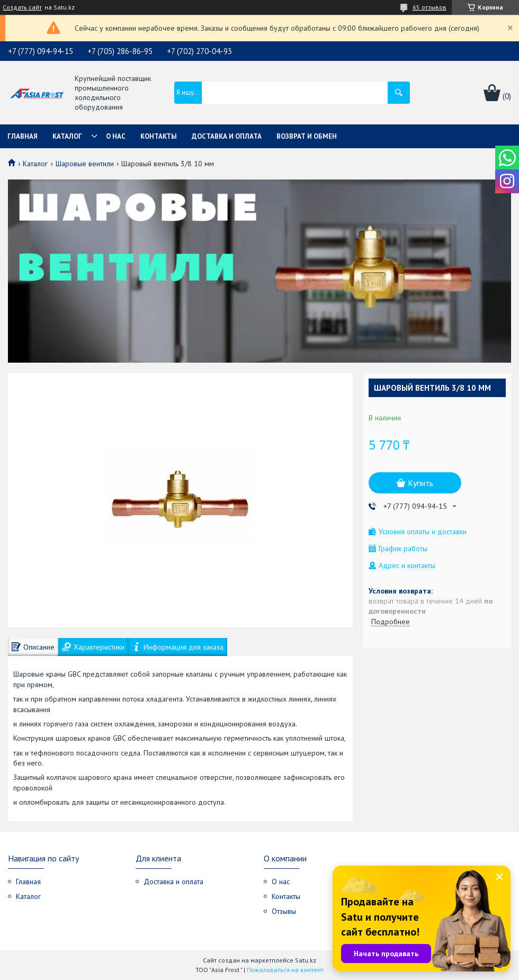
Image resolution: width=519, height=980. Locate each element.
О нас (116, 136)
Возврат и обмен (307, 136)
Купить (420, 483)
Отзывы (284, 911)
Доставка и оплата (227, 136)
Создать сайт (22, 7)
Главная (23, 136)
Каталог (67, 136)
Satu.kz (306, 960)
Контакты (159, 136)
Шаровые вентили (85, 164)
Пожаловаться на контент (285, 970)
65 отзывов (429, 7)
